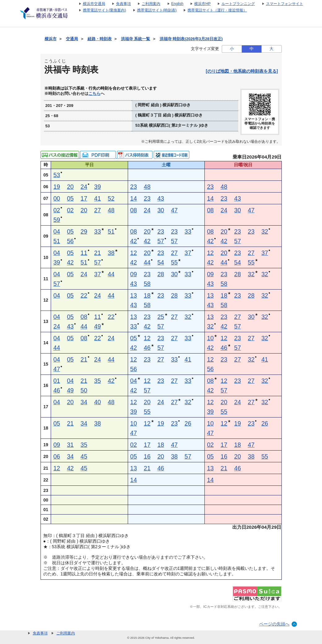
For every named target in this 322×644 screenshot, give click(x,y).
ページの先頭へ (274, 624)
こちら (94, 94)
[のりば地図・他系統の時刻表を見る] (242, 71)
